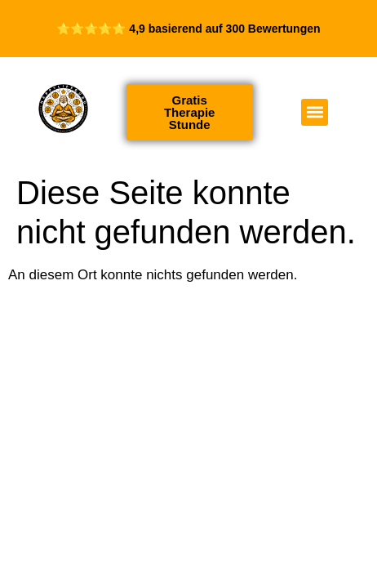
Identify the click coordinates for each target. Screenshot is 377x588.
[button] (315, 112)
